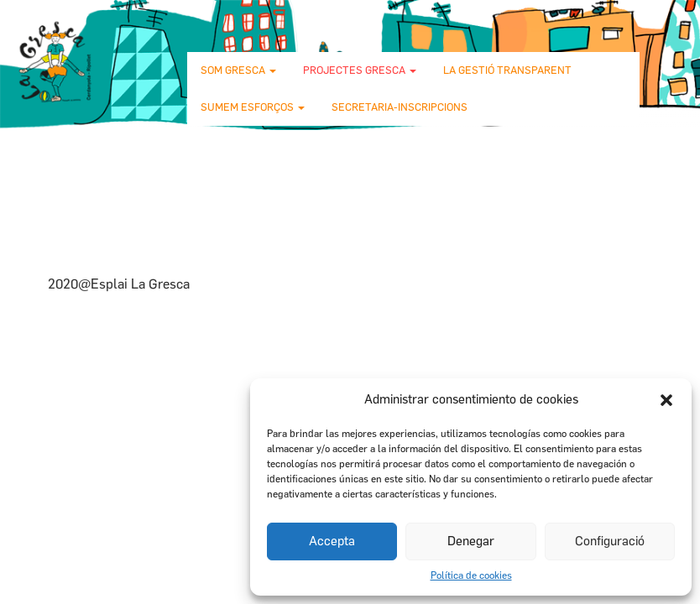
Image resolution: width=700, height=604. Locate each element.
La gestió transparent (507, 70)
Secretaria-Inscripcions (400, 107)
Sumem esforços (253, 107)
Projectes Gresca (360, 70)
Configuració (610, 541)
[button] (666, 400)
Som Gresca (238, 70)
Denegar (471, 541)
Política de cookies (471, 575)
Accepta (332, 541)
